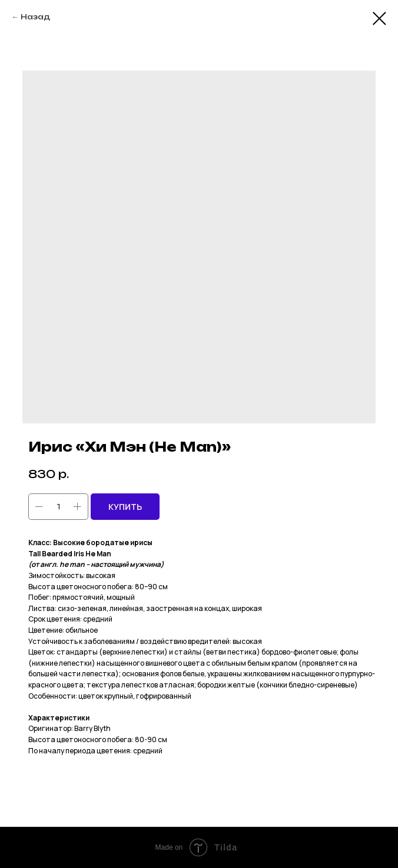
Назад (35, 17)
